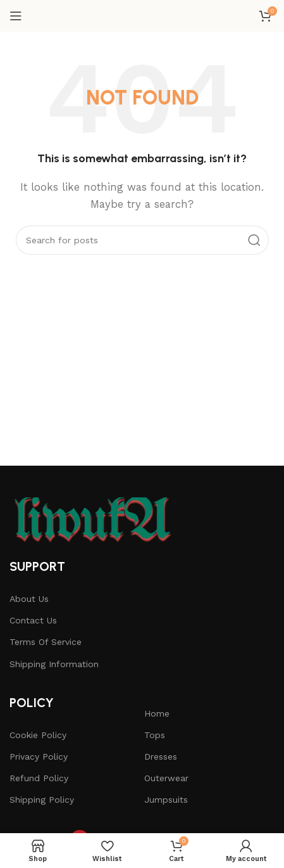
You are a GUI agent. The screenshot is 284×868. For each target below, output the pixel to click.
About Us (29, 599)
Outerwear (166, 778)
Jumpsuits (166, 800)
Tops (155, 735)
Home (157, 713)
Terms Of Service (46, 642)
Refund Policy (39, 778)
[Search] (142, 240)
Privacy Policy (39, 756)
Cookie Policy (38, 735)
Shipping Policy (42, 800)
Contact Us (33, 620)
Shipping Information (54, 664)
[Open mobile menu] (16, 16)
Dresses (161, 756)
